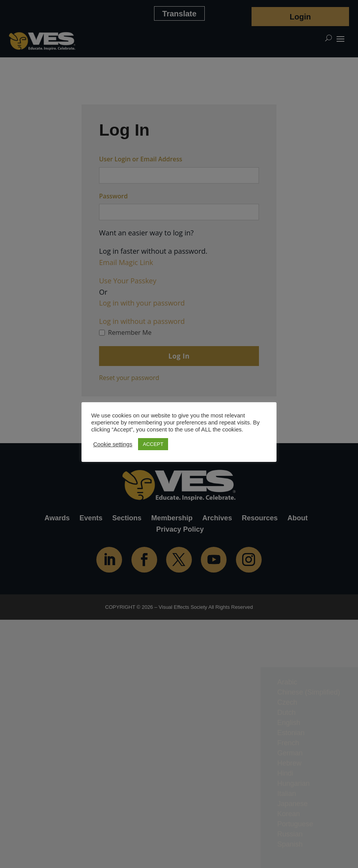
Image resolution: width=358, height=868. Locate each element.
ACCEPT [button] (153, 444)
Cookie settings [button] (113, 444)
